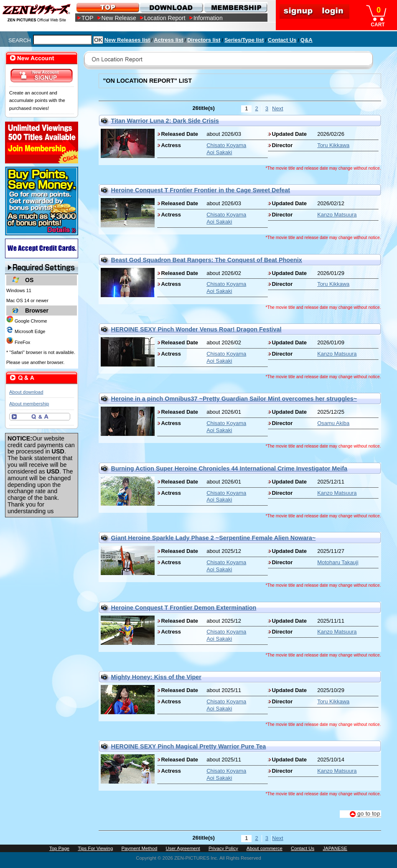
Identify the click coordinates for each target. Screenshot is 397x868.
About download (26, 392)
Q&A (307, 40)
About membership (29, 404)
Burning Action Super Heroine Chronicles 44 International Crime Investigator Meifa (229, 468)
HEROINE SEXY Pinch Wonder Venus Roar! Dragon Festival (196, 329)
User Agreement (183, 848)
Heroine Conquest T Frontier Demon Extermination (184, 608)
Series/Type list (244, 40)
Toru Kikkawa (333, 145)
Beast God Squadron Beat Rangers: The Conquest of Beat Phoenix (207, 260)
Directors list (204, 40)
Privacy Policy (223, 848)
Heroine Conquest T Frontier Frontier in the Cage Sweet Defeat (201, 190)
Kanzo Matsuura (337, 215)
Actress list (168, 40)
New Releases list (127, 40)
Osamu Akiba (333, 423)
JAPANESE (335, 848)
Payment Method (139, 848)
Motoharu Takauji (338, 562)
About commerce (265, 848)
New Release (119, 18)
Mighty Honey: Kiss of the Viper (156, 677)
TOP (88, 18)
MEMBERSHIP (235, 7)
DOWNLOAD (171, 7)
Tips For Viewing (95, 848)
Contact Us (282, 40)
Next (277, 108)
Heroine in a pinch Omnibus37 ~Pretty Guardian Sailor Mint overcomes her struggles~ (234, 399)
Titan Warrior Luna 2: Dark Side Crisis (165, 121)
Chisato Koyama (226, 145)
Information (208, 18)
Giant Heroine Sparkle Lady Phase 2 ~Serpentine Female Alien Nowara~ (214, 538)
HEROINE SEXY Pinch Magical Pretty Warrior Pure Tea (189, 746)
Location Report (165, 18)
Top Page (59, 848)
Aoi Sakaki (219, 152)
